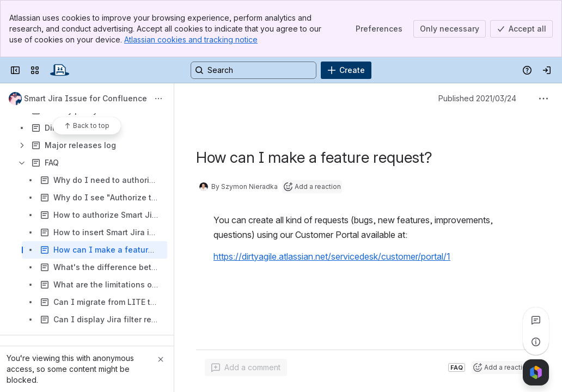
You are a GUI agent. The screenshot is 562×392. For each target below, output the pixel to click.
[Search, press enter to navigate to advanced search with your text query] (253, 70)
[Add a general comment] (246, 367)
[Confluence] (60, 70)
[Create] (346, 70)
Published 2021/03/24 (477, 98)
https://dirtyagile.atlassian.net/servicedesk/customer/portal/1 (332, 256)
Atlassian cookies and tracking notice (191, 39)
